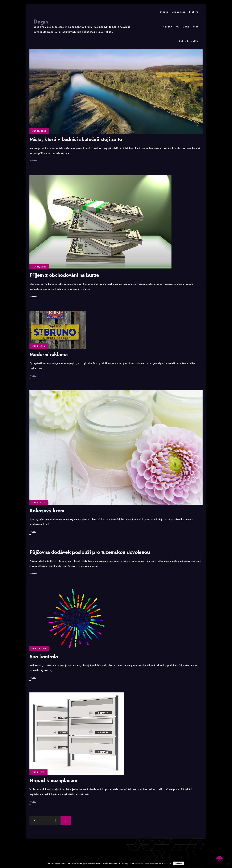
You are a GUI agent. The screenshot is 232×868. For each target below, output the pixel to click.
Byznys (164, 12)
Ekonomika (179, 12)
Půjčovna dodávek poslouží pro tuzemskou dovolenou (90, 552)
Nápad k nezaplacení (53, 780)
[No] (228, 864)
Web (196, 27)
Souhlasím (178, 863)
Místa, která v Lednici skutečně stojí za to (76, 139)
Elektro (194, 12)
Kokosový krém (47, 511)
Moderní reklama (49, 354)
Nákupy (167, 27)
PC (177, 27)
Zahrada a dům (189, 41)
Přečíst (33, 161)
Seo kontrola (44, 657)
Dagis (41, 22)
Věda (186, 27)
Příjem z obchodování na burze (64, 275)
